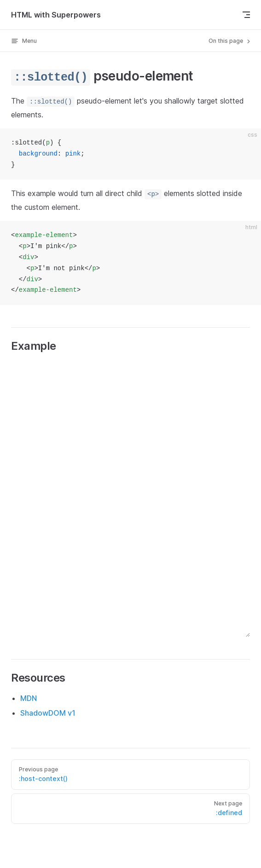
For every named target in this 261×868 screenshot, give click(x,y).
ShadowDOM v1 (48, 713)
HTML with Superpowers (56, 15)
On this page (230, 41)
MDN (29, 698)
